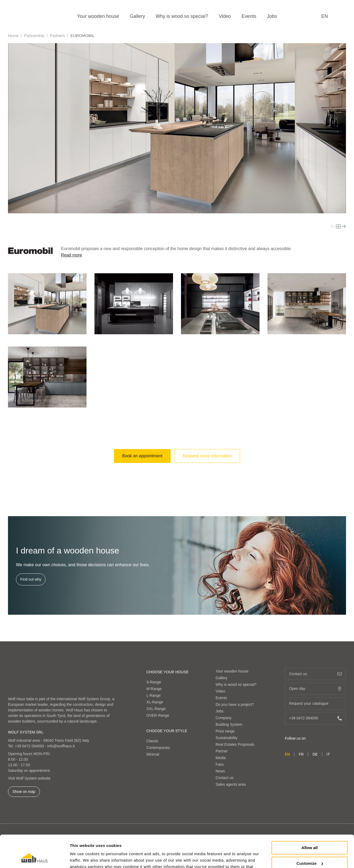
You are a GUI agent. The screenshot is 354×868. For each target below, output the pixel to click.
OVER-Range (158, 715)
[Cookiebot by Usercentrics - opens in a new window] (34, 858)
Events (249, 16)
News (220, 771)
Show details (82, 857)
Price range (225, 731)
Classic (152, 741)
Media (221, 758)
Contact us (225, 778)
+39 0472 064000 (29, 746)
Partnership (34, 36)
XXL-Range (156, 709)
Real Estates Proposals (235, 744)
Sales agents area (231, 784)
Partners (57, 36)
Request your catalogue (315, 704)
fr (301, 754)
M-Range (154, 689)
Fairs (220, 764)
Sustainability (227, 738)
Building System (229, 724)
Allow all (310, 818)
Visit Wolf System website (29, 778)
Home (13, 36)
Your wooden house (98, 16)
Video (225, 16)
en (325, 16)
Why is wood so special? (182, 16)
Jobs (272, 16)
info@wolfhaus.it (61, 746)
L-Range (154, 695)
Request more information (207, 456)
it (328, 754)
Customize (310, 833)
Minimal (153, 754)
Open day (315, 689)
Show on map (24, 792)
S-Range (154, 682)
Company (224, 718)
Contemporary (158, 748)
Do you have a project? (235, 704)
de (315, 754)
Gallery (137, 16)
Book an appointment (142, 456)
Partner (222, 751)
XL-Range (155, 702)
